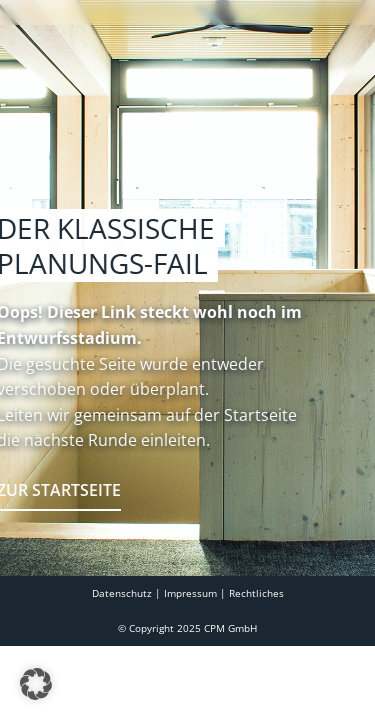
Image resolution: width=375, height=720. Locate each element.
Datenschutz (122, 643)
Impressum (190, 643)
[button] (36, 684)
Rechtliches (256, 643)
